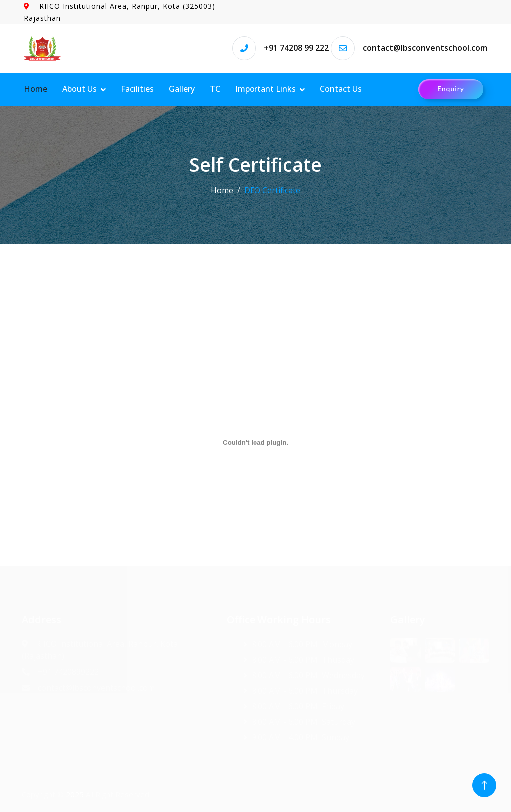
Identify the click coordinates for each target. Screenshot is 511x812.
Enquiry (451, 89)
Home (36, 89)
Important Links (265, 89)
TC (215, 89)
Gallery (182, 89)
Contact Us (341, 89)
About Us (80, 89)
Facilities (137, 89)
